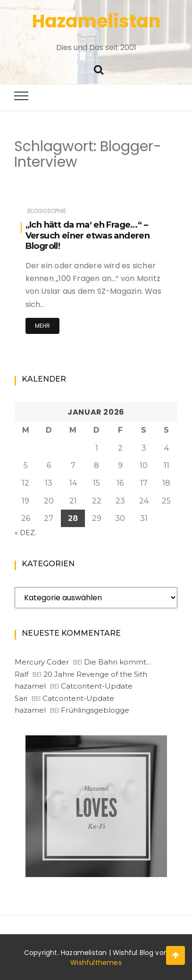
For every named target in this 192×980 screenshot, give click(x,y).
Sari (21, 698)
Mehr (43, 326)
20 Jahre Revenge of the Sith (95, 674)
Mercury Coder (42, 662)
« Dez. (25, 533)
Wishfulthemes (96, 963)
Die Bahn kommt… (118, 662)
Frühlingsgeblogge (95, 710)
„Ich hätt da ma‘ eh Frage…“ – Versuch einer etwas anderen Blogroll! (88, 235)
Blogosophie (47, 211)
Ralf (21, 674)
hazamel (30, 686)
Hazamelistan (96, 21)
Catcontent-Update (97, 686)
